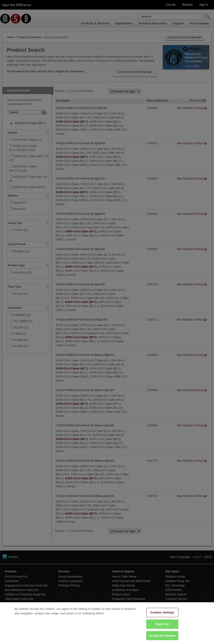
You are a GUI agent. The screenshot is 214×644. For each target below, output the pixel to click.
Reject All (162, 628)
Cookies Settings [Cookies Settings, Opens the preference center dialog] (162, 616)
